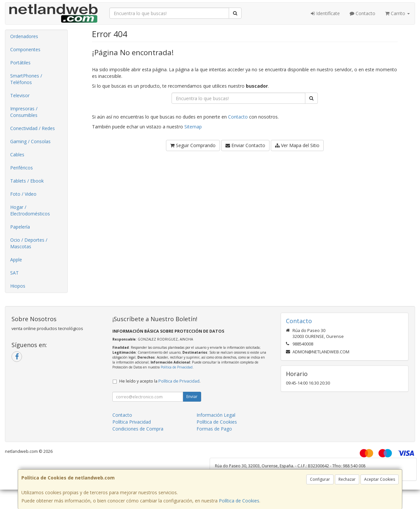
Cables (17, 155)
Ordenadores (24, 36)
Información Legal (216, 415)
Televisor (20, 95)
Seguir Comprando (193, 145)
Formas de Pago (214, 429)
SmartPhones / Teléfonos (26, 79)
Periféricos (22, 168)
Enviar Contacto (245, 145)
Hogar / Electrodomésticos (30, 210)
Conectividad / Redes (33, 128)
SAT (14, 273)
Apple (16, 260)
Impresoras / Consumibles (24, 112)
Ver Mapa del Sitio (297, 145)
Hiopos (18, 286)
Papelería (20, 227)
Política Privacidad (132, 422)
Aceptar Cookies (380, 479)
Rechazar (347, 479)
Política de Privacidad (177, 367)
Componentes (25, 49)
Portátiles (20, 63)
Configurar (320, 479)
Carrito (397, 13)
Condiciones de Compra (138, 429)
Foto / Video (23, 194)
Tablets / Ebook (27, 181)
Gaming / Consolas (30, 141)
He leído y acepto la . (160, 381)
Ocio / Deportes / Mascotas (29, 243)
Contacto (362, 13)
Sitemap (193, 127)
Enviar (192, 397)
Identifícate (325, 13)
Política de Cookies (239, 501)
